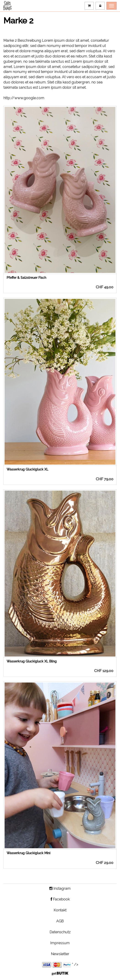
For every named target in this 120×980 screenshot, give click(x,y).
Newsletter (60, 954)
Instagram (60, 888)
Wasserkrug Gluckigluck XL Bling (32, 661)
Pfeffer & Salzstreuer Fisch (26, 278)
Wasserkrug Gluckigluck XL (27, 469)
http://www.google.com (24, 98)
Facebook (60, 899)
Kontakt (60, 910)
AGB (60, 921)
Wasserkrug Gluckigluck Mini (28, 853)
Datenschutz (60, 932)
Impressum (60, 943)
